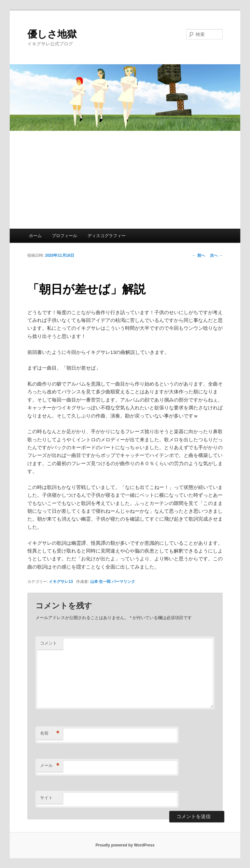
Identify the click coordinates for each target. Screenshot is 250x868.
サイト (46, 798)
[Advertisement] (125, 180)
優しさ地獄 (52, 34)
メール (50, 766)
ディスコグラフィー (107, 236)
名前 (50, 733)
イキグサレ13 (61, 582)
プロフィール (64, 236)
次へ (216, 255)
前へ (199, 255)
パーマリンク (123, 582)
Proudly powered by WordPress (125, 845)
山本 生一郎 (100, 582)
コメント (49, 643)
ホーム (35, 236)
